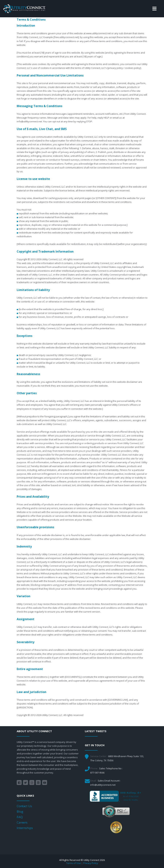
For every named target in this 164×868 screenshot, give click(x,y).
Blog (20, 811)
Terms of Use (73, 863)
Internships (25, 828)
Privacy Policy (91, 863)
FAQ (20, 817)
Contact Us (24, 806)
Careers (22, 822)
